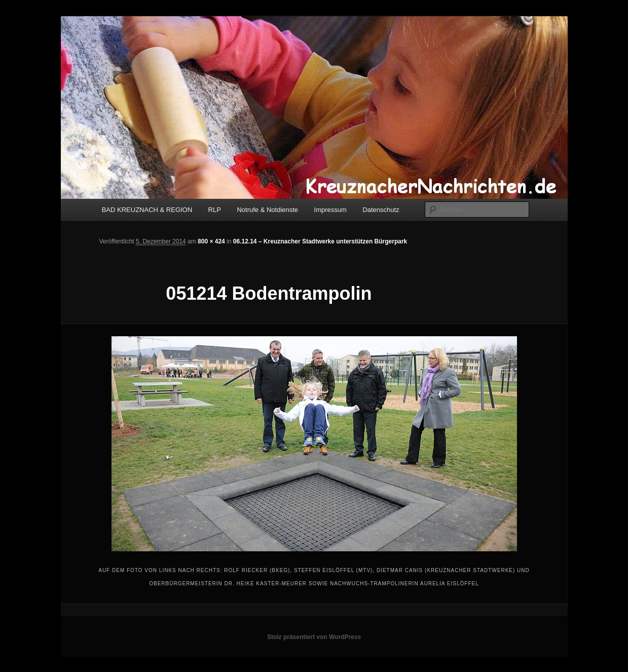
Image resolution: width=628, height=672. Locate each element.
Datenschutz (381, 210)
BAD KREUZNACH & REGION (147, 210)
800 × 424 (211, 241)
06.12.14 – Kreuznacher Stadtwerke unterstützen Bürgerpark (320, 241)
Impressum (330, 210)
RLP (215, 210)
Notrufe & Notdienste (267, 210)
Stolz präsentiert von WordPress (314, 637)
